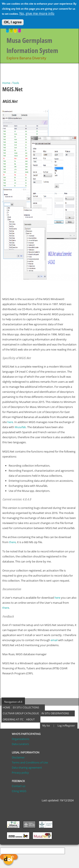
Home (6, 83)
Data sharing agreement (27, 767)
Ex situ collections (26, 707)
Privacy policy (20, 773)
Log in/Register (66, 726)
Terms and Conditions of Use (30, 762)
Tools (16, 83)
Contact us (19, 786)
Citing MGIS (19, 791)
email (54, 640)
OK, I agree (13, 21)
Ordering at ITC (13, 719)
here (10, 422)
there (12, 542)
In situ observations (55, 713)
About (30, 719)
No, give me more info (37, 12)
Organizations (21, 739)
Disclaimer (18, 757)
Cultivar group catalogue (21, 713)
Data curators (20, 744)
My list (46, 726)
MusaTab (20, 427)
